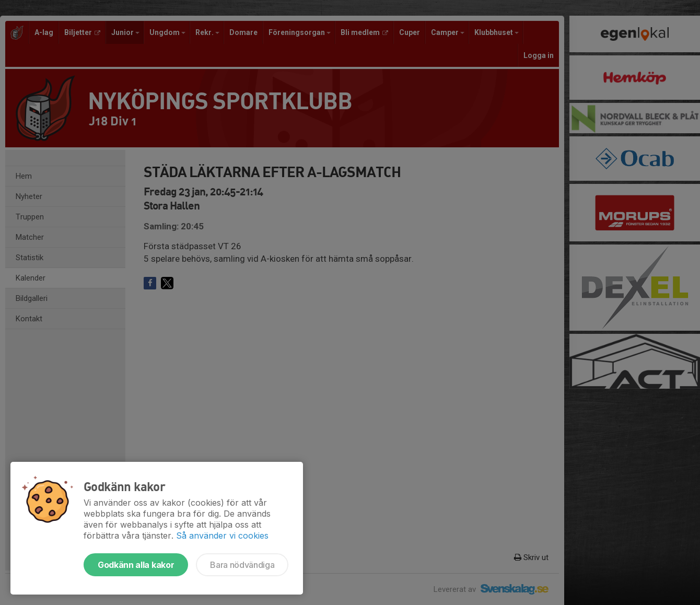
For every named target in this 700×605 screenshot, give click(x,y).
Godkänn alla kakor (136, 565)
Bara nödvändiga (242, 565)
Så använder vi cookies (222, 536)
